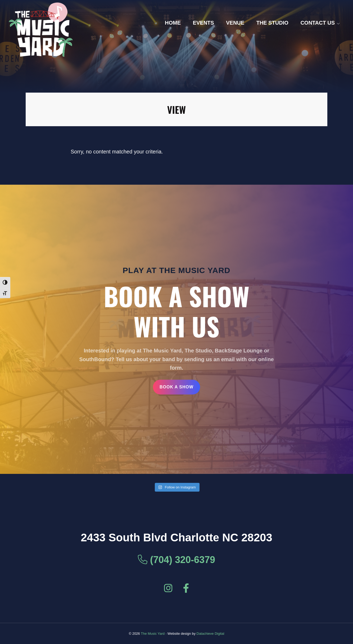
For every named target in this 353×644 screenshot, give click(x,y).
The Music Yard (153, 634)
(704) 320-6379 (176, 560)
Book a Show (176, 387)
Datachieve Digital (211, 634)
